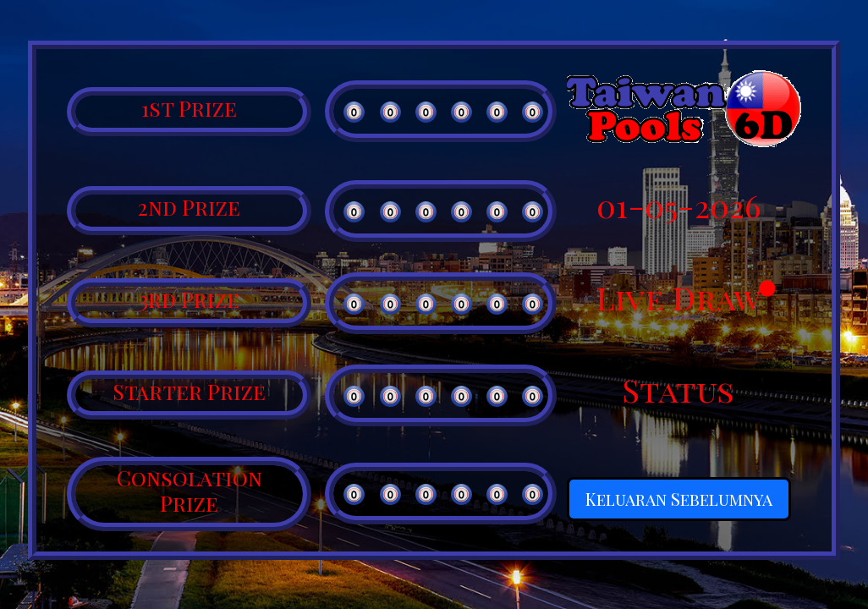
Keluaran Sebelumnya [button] (679, 499)
